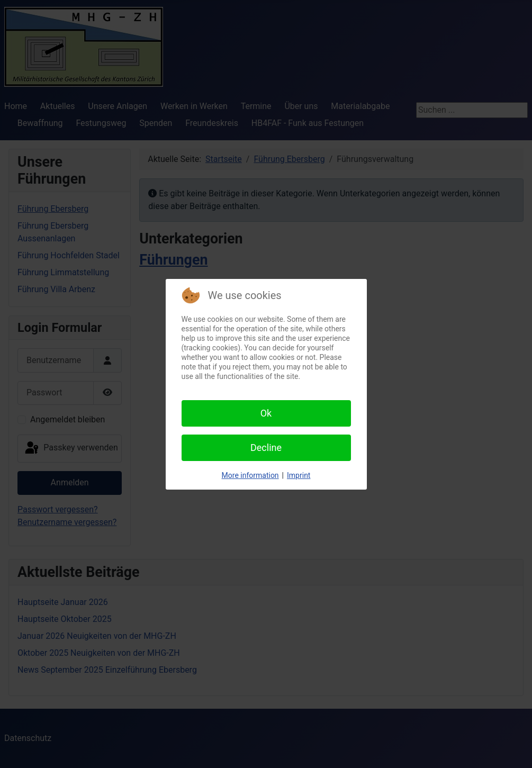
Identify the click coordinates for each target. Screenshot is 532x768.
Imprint (299, 475)
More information (250, 475)
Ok (266, 413)
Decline (266, 448)
